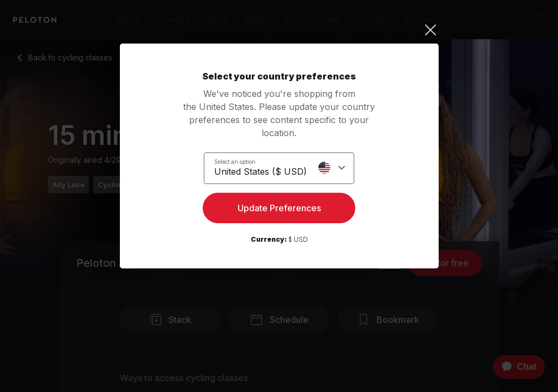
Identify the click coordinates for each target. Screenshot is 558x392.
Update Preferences (279, 210)
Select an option (235, 161)
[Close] (279, 30)
